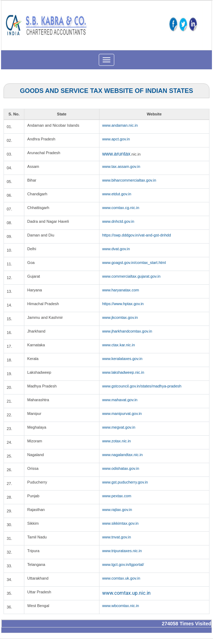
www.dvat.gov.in (116, 249)
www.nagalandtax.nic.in (123, 455)
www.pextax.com (117, 496)
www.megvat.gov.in (119, 427)
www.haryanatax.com (121, 290)
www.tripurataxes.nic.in (122, 551)
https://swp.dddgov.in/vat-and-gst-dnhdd (137, 235)
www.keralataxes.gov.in (122, 359)
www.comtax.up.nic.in (126, 593)
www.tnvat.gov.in (117, 537)
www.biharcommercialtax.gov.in (129, 180)
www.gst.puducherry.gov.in (125, 482)
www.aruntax (116, 154)
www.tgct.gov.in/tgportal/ (123, 564)
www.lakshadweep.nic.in (123, 372)
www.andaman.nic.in (120, 125)
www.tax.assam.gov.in (121, 166)
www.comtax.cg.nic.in (121, 208)
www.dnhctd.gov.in (118, 221)
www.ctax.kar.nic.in (119, 345)
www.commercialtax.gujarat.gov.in (131, 276)
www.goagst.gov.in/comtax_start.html (134, 263)
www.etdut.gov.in (117, 194)
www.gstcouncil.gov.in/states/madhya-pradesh (142, 386)
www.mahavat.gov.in (120, 400)
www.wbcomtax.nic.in (121, 606)
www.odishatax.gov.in (121, 468)
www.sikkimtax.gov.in (120, 523)
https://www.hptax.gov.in (123, 304)
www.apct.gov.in (116, 139)
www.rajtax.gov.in (117, 510)
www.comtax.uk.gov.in (121, 578)
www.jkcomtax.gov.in (120, 317)
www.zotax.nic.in (117, 441)
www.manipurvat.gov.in (122, 413)
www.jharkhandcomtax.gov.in (127, 331)
